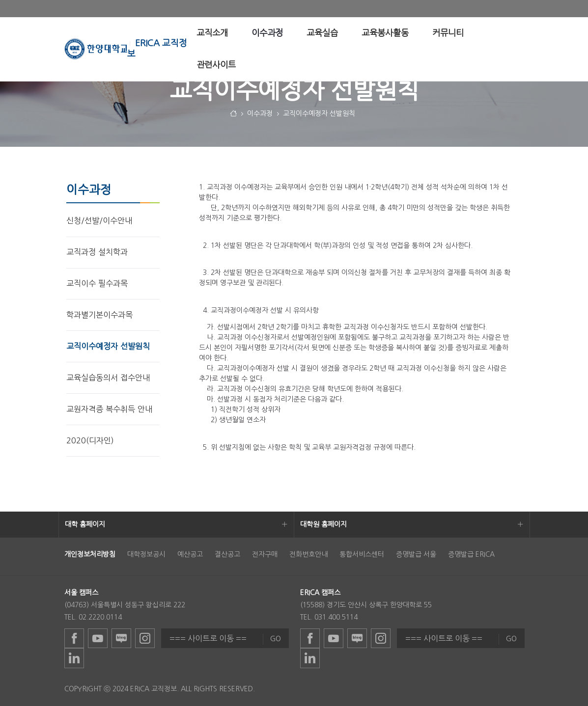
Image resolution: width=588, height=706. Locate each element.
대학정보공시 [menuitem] (146, 554)
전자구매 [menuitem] (265, 554)
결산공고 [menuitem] (227, 554)
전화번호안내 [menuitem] (308, 554)
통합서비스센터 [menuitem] (362, 554)
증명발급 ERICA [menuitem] (471, 554)
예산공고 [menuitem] (190, 554)
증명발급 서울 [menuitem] (416, 554)
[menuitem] (212, 33)
